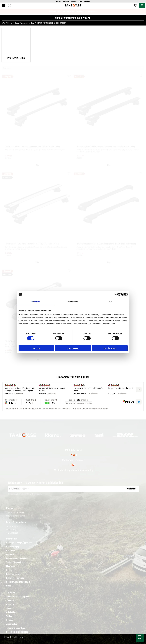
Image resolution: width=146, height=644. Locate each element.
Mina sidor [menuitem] (11, 566)
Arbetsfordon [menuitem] (12, 624)
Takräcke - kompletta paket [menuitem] (18, 597)
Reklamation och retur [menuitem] (15, 578)
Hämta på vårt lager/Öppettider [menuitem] (19, 543)
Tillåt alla (110, 348)
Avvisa (36, 348)
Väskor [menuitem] (9, 616)
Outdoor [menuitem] (10, 620)
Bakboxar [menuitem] (10, 605)
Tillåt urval (73, 348)
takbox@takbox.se (18, 516)
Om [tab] (111, 302)
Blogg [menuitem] (9, 586)
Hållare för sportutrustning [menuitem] (17, 632)
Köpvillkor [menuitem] (10, 555)
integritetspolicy (38, 494)
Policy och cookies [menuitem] (14, 574)
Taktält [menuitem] (9, 608)
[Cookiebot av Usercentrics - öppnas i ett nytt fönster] (117, 294)
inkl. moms (18, 637)
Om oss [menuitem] (9, 570)
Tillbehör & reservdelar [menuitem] (16, 628)
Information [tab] (73, 302)
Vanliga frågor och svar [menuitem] (16, 562)
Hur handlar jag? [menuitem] (13, 547)
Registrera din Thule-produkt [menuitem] (18, 582)
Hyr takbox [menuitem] (11, 551)
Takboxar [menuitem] (10, 601)
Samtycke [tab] (35, 302)
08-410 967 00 (19, 513)
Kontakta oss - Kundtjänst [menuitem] (17, 558)
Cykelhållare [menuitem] (11, 612)
